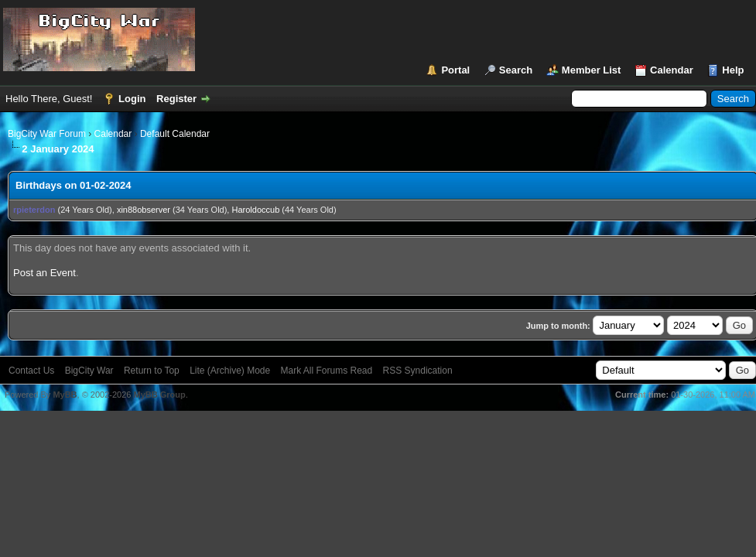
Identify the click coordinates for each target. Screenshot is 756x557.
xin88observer (144, 210)
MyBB (65, 395)
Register (176, 99)
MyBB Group (159, 395)
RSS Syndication (418, 371)
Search (516, 70)
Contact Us (31, 371)
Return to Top (152, 371)
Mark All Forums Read (327, 371)
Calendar (672, 70)
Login (132, 99)
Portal (455, 70)
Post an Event (44, 273)
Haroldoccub (256, 210)
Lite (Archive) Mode (230, 371)
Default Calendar (175, 134)
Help (733, 70)
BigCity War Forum (47, 134)
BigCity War (89, 371)
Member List (592, 70)
